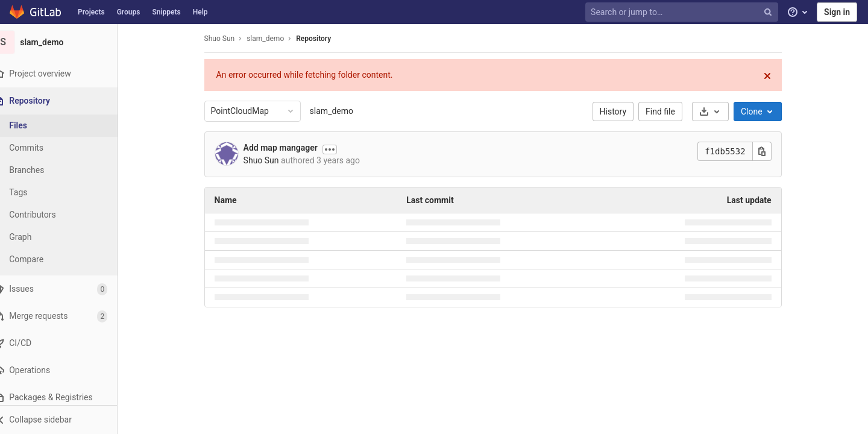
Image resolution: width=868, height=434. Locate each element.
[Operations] (66, 370)
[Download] (718, 112)
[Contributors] (66, 215)
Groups (129, 12)
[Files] (66, 126)
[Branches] (66, 170)
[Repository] (67, 101)
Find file (668, 112)
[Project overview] (66, 74)
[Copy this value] (769, 151)
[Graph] (66, 237)
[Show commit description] (338, 149)
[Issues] (66, 289)
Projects (91, 12)
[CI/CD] (66, 343)
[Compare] (66, 259)
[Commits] (66, 148)
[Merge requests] (66, 316)
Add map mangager (288, 148)
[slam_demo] (66, 42)
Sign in (837, 12)
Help (200, 12)
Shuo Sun (227, 39)
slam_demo (339, 111)
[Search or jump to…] (683, 12)
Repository (321, 39)
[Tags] (66, 193)
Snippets (166, 12)
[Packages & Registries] (66, 398)
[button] (66, 420)
